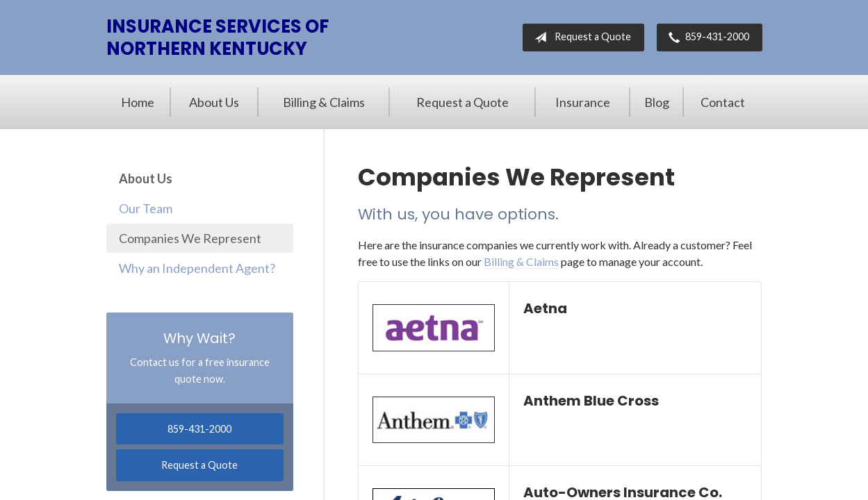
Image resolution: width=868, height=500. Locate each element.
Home (138, 102)
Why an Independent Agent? (197, 268)
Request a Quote (580, 37)
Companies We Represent (190, 238)
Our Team (146, 208)
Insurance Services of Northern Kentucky (218, 37)
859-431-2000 (706, 37)
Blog (657, 102)
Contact (723, 102)
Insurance (583, 102)
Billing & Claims (324, 102)
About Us (214, 102)
